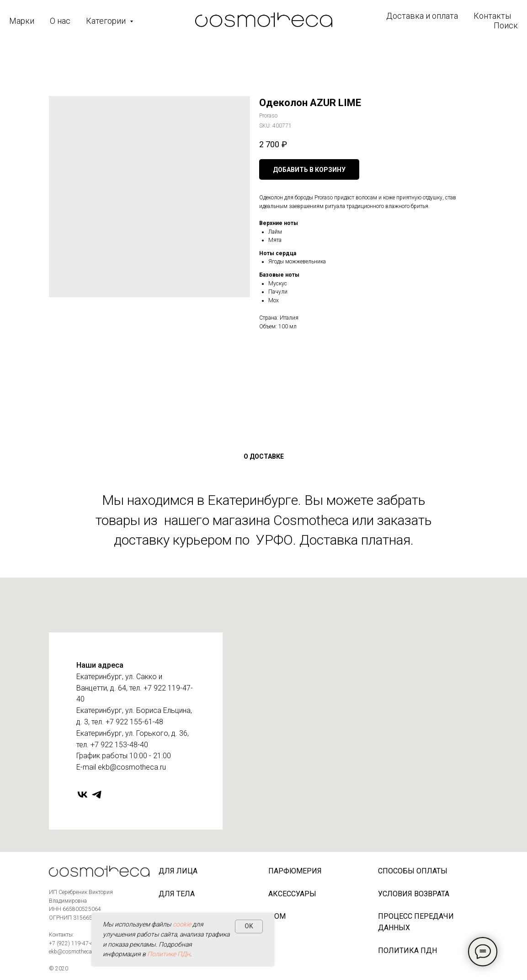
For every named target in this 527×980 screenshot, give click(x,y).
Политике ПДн (169, 954)
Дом (277, 916)
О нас (60, 21)
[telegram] (97, 795)
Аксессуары (292, 894)
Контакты (492, 16)
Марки (22, 21)
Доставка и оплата (422, 16)
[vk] (83, 795)
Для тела (177, 894)
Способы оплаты (413, 871)
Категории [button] (107, 21)
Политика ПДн (407, 951)
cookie (182, 924)
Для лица (178, 871)
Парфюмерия (295, 871)
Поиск (506, 25)
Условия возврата (414, 894)
